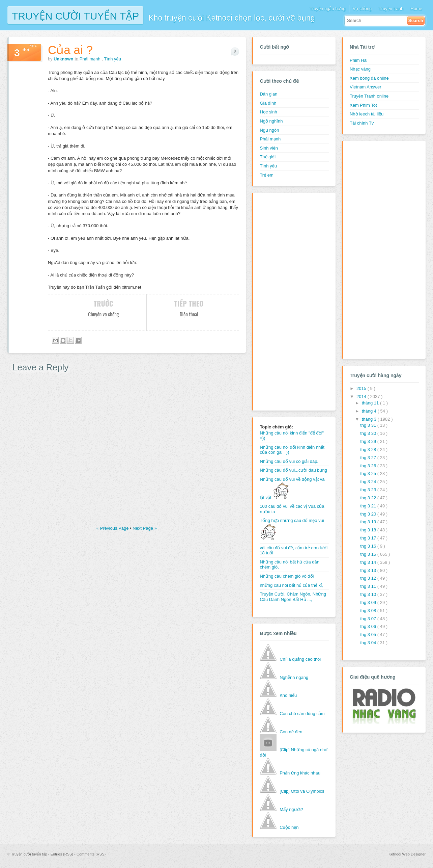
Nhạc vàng (360, 69)
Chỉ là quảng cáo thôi (300, 659)
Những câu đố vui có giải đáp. (289, 461)
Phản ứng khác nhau (300, 773)
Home (416, 9)
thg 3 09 (369, 602)
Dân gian (268, 94)
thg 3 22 (369, 498)
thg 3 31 (369, 425)
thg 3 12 (369, 578)
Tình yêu (112, 59)
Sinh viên (269, 148)
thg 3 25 (369, 474)
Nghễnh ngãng (294, 677)
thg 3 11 (369, 586)
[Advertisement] (287, 301)
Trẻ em (266, 175)
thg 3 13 (369, 570)
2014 (362, 397)
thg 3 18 (369, 530)
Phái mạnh (91, 59)
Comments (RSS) (91, 854)
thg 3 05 (369, 635)
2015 (362, 388)
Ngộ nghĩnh (271, 121)
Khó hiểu (288, 695)
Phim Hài (359, 60)
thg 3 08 (369, 611)
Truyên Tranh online (369, 96)
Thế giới (268, 157)
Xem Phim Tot (363, 105)
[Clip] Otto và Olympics (302, 791)
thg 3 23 (369, 490)
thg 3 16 (369, 546)
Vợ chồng (362, 9)
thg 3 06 (369, 626)
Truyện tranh (391, 9)
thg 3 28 (369, 450)
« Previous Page (113, 528)
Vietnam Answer (366, 87)
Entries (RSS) (62, 854)
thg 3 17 (369, 538)
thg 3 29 (369, 441)
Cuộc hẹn (289, 827)
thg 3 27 (369, 458)
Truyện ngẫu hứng (327, 9)
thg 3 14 (369, 562)
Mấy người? (291, 809)
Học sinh (268, 112)
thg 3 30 (369, 433)
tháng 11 (371, 403)
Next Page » (145, 528)
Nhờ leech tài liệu (367, 114)
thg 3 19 (369, 522)
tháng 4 (370, 411)
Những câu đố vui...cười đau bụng (293, 470)
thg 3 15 (369, 554)
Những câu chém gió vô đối (287, 576)
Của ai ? (70, 50)
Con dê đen (291, 732)
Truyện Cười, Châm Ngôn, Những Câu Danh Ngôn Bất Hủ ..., (293, 597)
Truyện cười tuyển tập (75, 15)
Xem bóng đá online (369, 78)
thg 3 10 (369, 594)
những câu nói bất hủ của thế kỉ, (291, 585)
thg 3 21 (369, 506)
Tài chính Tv (362, 123)
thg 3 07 (369, 619)
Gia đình (268, 103)
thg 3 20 (369, 514)
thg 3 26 (369, 466)
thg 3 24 (369, 482)
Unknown (64, 59)
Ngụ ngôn (269, 130)
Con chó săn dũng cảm (302, 714)
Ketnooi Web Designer (407, 854)
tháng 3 (370, 419)
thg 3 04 (369, 643)
